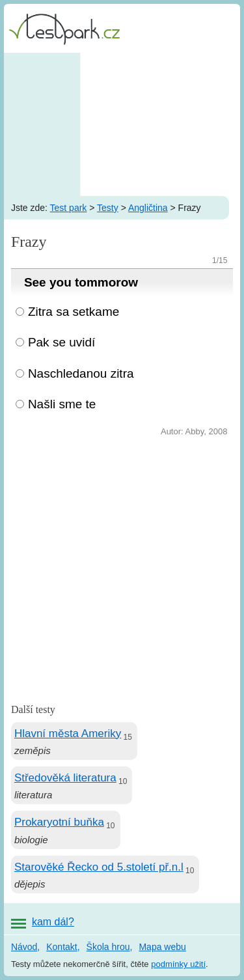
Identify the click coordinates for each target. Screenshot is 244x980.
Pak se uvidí (62, 342)
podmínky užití (178, 964)
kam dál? (53, 922)
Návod (24, 947)
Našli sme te (62, 404)
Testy (108, 208)
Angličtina (148, 208)
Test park (69, 208)
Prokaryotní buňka (59, 822)
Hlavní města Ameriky (68, 734)
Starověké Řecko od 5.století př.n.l (99, 867)
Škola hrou (108, 947)
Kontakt (61, 947)
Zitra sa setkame (74, 312)
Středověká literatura (65, 778)
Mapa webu (162, 947)
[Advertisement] (122, 124)
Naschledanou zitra (81, 373)
